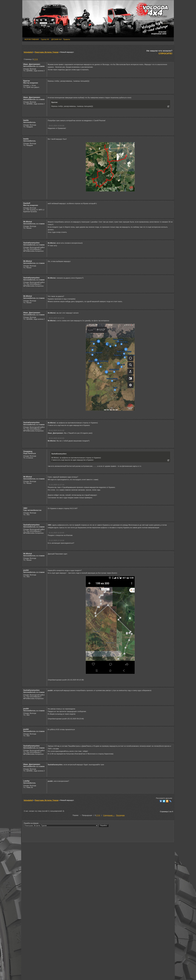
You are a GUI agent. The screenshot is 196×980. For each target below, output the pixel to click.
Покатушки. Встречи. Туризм (47, 52)
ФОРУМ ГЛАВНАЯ (32, 39)
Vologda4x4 (28, 52)
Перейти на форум (66, 825)
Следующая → (109, 815)
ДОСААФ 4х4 (56, 39)
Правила (67, 39)
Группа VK (45, 39)
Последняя (120, 815)
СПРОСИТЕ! (165, 53)
